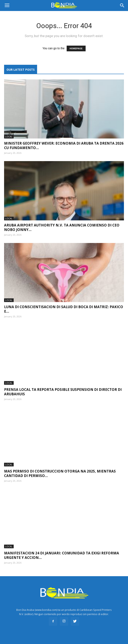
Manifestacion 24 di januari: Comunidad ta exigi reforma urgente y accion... (62, 555)
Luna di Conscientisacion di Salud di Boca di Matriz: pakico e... (64, 309)
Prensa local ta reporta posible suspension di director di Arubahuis (63, 392)
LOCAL (9, 137)
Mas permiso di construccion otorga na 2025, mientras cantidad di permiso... (60, 473)
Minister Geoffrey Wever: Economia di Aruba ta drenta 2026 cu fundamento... (64, 146)
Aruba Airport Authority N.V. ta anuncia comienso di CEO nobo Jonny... (62, 227)
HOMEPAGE (76, 48)
